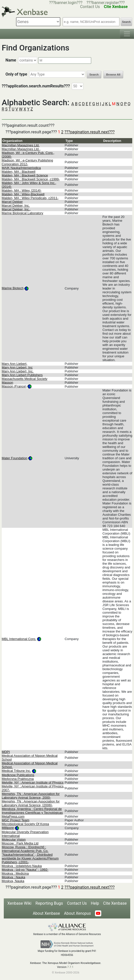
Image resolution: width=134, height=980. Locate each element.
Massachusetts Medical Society (25, 379)
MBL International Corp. (19, 639)
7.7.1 (70, 967)
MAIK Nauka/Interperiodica (21, 168)
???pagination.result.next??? (90, 132)
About (77, 913)
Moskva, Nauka (13, 881)
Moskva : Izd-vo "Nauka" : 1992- (25, 870)
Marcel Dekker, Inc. (16, 206)
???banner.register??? (106, 3)
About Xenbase (46, 913)
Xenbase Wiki (19, 903)
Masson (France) (14, 386)
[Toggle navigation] (127, 34)
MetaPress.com (13, 816)
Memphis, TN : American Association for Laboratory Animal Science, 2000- (31, 796)
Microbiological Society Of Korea (25, 824)
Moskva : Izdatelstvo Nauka (22, 866)
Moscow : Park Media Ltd (20, 843)
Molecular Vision (14, 840)
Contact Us (77, 903)
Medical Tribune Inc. (16, 771)
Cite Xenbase (115, 903)
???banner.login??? (66, 3)
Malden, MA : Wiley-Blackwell (23, 194)
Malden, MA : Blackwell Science (25, 175)
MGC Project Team (16, 820)
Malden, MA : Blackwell (19, 172)
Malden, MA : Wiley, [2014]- (22, 190)
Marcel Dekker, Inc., (16, 209)
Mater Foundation (15, 458)
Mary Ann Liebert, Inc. (18, 371)
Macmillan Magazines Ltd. (21, 145)
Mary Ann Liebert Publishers (22, 375)
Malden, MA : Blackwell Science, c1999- (31, 179)
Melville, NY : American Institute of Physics (33, 783)
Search (126, 22)
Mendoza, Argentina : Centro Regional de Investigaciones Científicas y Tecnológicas (32, 811)
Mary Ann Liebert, (15, 364)
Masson (8, 383)
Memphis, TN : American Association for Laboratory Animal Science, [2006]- (31, 803)
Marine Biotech (13, 288)
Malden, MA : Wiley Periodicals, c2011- (30, 198)
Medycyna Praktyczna (18, 779)
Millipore (8, 828)
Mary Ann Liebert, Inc (17, 367)
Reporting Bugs (49, 903)
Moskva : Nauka (13, 877)
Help (95, 903)
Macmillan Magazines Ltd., (21, 149)
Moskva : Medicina (15, 873)
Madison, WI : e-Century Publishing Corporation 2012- (27, 162)
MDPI (6, 752)
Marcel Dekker (12, 202)
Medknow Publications (18, 775)
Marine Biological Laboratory (23, 213)
